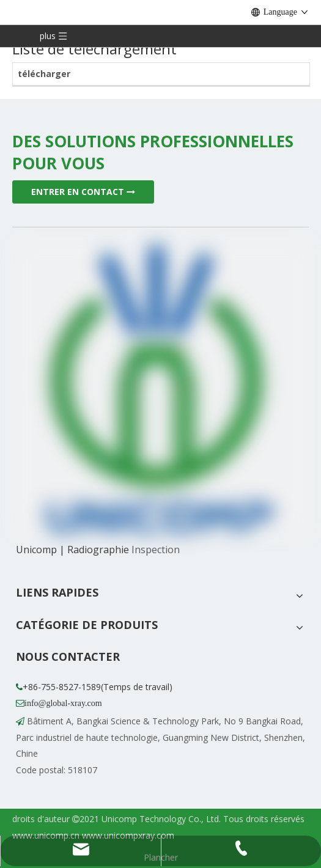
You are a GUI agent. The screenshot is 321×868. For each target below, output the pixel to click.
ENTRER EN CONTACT (83, 192)
